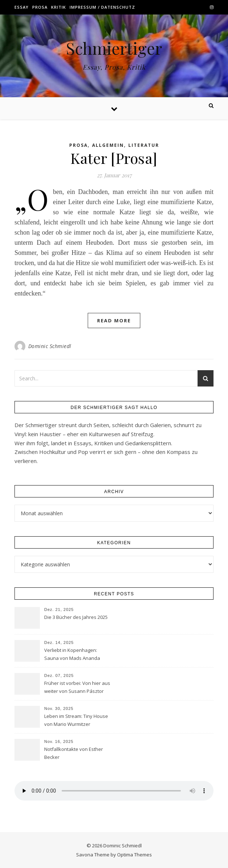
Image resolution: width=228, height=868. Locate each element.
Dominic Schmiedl (50, 346)
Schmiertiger (114, 48)
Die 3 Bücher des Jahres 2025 (76, 617)
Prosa (40, 7)
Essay (22, 7)
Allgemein (108, 145)
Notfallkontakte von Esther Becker (74, 753)
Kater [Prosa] (114, 158)
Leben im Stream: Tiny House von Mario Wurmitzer (76, 720)
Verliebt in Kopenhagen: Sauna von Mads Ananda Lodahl (72, 655)
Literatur (144, 145)
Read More (114, 321)
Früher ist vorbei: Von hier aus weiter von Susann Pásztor (77, 687)
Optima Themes (134, 855)
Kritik (59, 7)
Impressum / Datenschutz (102, 7)
